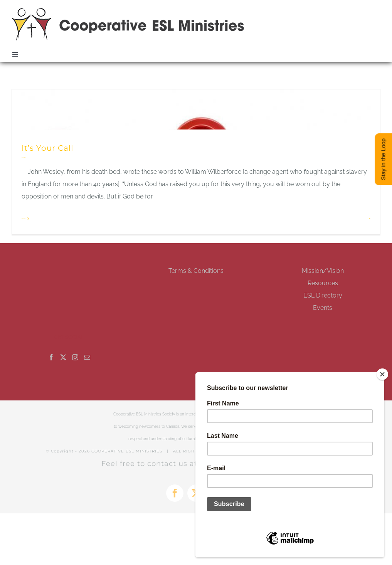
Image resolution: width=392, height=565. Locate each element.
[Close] (382, 374)
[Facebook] (51, 357)
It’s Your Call (47, 148)
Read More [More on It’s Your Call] (24, 219)
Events (323, 308)
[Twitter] (63, 357)
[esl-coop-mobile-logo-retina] (128, 11)
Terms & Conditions (196, 271)
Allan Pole (24, 157)
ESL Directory (323, 295)
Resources (323, 283)
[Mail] (87, 357)
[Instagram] (75, 357)
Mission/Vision (323, 271)
